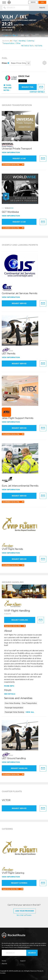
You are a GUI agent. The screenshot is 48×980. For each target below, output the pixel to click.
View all (30, 712)
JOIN (42, 2)
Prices (5, 63)
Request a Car (19, 159)
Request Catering (19, 883)
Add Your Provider (25, 911)
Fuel (15, 41)
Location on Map (10, 35)
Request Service (19, 303)
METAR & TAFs (27, 46)
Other (18, 43)
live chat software (24, 915)
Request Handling (20, 620)
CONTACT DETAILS (37, 92)
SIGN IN (33, 2)
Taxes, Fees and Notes (7, 88)
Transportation (8, 43)
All (11, 41)
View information (11, 152)
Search (32, 953)
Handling (22, 41)
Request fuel (28, 87)
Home (4, 961)
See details (10, 694)
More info (9, 686)
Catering (30, 41)
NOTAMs (39, 46)
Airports (42, 8)
